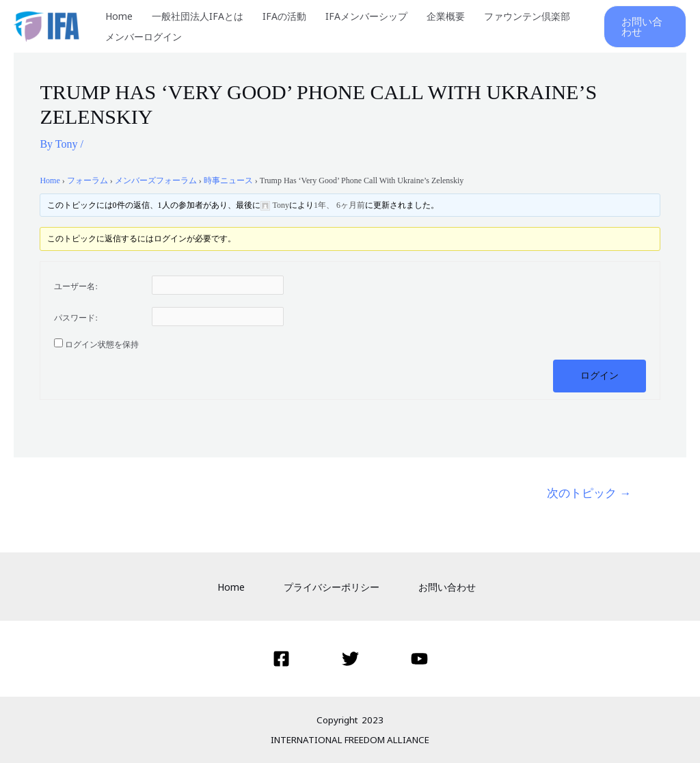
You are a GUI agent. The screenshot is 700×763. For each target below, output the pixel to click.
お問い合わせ (447, 587)
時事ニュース (228, 180)
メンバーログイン (144, 37)
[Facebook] (281, 659)
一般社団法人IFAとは (198, 16)
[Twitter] (350, 659)
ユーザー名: (76, 286)
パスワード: (76, 318)
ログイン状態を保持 (102, 345)
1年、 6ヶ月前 (339, 205)
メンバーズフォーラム (156, 180)
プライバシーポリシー (332, 587)
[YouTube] (419, 659)
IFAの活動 (284, 16)
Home (119, 16)
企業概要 (446, 16)
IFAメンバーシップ (366, 16)
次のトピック (589, 493)
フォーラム (87, 180)
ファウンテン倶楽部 (527, 16)
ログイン (600, 376)
